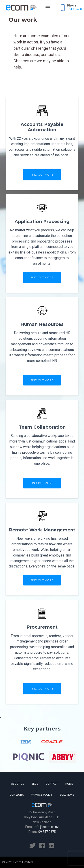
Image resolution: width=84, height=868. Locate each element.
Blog (35, 784)
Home (69, 784)
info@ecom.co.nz (46, 827)
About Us (18, 784)
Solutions (67, 795)
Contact (52, 784)
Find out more (42, 175)
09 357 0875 (47, 832)
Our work (17, 795)
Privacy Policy (42, 795)
